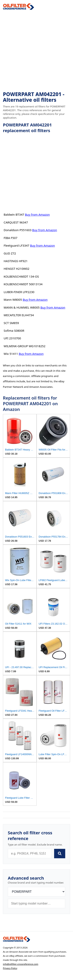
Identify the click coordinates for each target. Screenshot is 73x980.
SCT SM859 (11, 323)
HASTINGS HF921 (16, 261)
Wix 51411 (11, 354)
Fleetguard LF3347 (17, 245)
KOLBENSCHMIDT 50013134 (23, 284)
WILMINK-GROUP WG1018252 (25, 346)
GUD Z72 (10, 253)
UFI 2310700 (12, 338)
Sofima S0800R (14, 331)
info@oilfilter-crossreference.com (21, 964)
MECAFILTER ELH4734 (19, 315)
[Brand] (36, 892)
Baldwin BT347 (14, 214)
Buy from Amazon (37, 214)
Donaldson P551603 (18, 230)
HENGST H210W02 (17, 269)
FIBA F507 (11, 238)
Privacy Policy (10, 968)
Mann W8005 (13, 300)
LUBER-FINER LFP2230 (19, 292)
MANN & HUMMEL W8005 (22, 307)
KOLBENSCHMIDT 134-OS (21, 276)
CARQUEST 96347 (16, 222)
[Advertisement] (36, 51)
